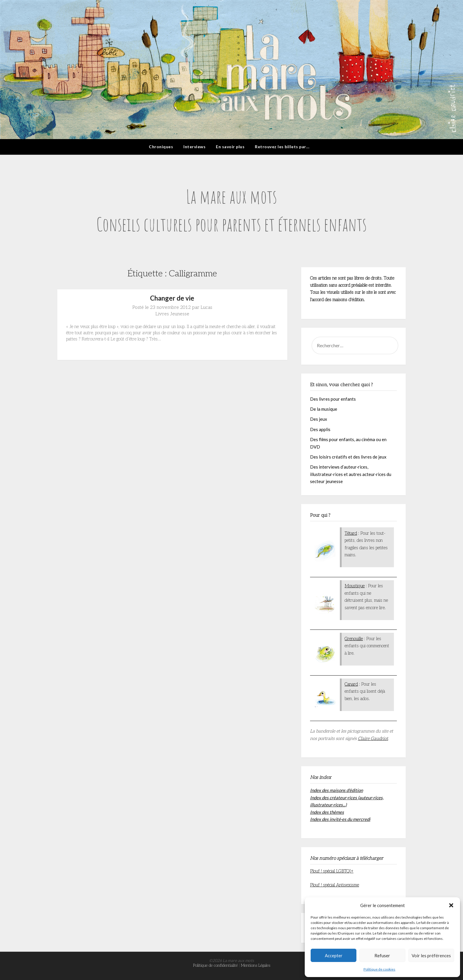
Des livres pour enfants (333, 399)
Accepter (334, 955)
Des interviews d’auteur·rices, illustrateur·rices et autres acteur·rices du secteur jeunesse (351, 474)
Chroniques (161, 147)
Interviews (194, 147)
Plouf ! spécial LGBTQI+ (332, 871)
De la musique (324, 409)
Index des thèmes (327, 812)
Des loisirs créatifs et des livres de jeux (348, 457)
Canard (351, 684)
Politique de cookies (379, 969)
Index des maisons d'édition (336, 790)
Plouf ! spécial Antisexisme (335, 885)
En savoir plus (230, 147)
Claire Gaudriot (373, 738)
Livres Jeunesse (172, 314)
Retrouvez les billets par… (282, 147)
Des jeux (319, 419)
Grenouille (354, 639)
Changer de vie (172, 298)
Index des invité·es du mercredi (340, 819)
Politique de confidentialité (215, 965)
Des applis (320, 429)
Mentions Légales (256, 965)
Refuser (382, 955)
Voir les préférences (431, 955)
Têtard (351, 533)
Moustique (355, 586)
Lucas (206, 308)
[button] (451, 905)
